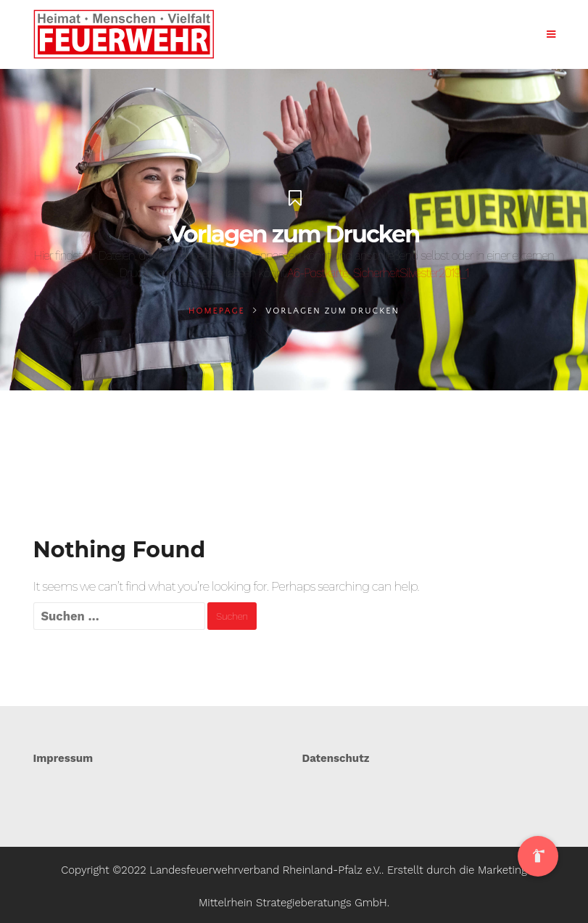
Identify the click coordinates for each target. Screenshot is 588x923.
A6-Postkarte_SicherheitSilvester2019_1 (378, 273)
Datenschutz (336, 758)
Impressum (63, 758)
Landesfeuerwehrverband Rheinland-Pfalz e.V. (265, 870)
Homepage (217, 311)
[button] (538, 856)
